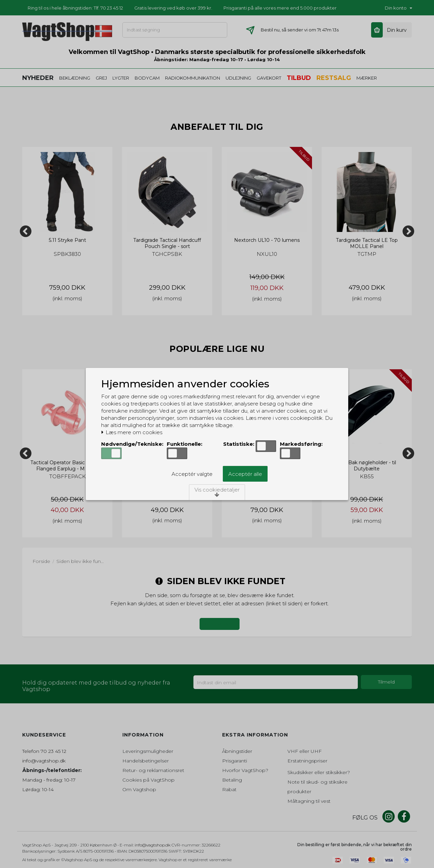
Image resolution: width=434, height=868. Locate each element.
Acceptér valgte (192, 474)
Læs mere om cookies (132, 432)
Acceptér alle (245, 474)
